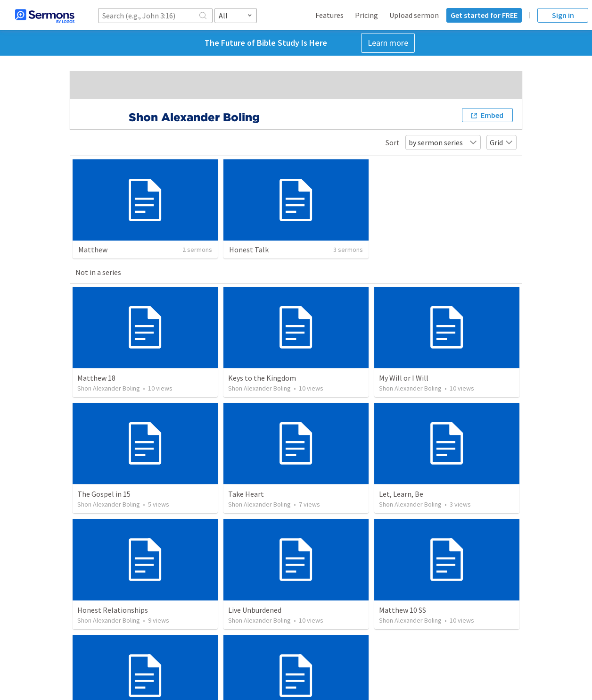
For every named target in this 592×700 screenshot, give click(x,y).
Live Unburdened (255, 610)
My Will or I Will (404, 378)
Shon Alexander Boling (109, 388)
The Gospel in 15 (104, 494)
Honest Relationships (113, 610)
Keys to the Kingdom (262, 378)
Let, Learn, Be (401, 494)
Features (329, 15)
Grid (502, 142)
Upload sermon (414, 15)
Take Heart (246, 494)
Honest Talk (249, 250)
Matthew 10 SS (403, 610)
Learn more (388, 43)
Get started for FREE (484, 15)
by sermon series (443, 142)
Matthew (93, 250)
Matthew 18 (96, 378)
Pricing (366, 15)
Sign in (563, 15)
